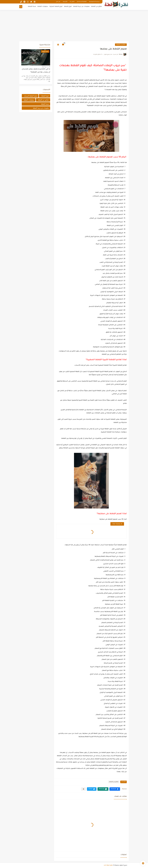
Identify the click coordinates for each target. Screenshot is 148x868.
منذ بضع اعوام (45, 67)
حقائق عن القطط (96, 7)
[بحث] (21, 7)
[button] (115, 789)
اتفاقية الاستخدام (82, 2)
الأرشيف (65, 2)
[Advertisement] (74, 26)
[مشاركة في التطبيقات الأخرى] (83, 789)
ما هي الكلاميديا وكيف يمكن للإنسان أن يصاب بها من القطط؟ (36, 71)
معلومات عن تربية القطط (81, 7)
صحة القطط (32, 7)
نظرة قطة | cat (108, 865)
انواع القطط (68, 7)
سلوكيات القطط (43, 7)
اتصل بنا (72, 2)
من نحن (58, 2)
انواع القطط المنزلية (56, 7)
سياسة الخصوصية (94, 2)
